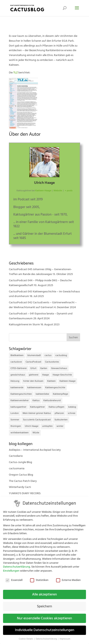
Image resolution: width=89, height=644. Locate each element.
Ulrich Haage (44, 183)
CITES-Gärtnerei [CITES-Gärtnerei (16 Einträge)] (19, 368)
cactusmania (17, 468)
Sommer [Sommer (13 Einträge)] (15, 420)
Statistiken (39, 577)
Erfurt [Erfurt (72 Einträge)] (33, 368)
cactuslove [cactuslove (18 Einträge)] (16, 362)
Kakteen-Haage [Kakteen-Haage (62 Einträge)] (68, 381)
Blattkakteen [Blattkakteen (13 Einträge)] (17, 355)
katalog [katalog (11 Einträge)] (72, 407)
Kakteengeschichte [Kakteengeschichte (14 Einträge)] (55, 388)
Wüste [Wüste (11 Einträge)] (36, 433)
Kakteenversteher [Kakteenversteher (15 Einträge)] (20, 400)
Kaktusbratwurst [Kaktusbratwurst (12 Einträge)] (52, 400)
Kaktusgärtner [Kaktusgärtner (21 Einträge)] (37, 407)
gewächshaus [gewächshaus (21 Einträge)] (18, 375)
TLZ (16, 73)
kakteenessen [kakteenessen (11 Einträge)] (34, 388)
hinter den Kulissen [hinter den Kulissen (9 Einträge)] (33, 381)
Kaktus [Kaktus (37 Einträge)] (36, 400)
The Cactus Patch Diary (23, 481)
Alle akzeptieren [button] (44, 591)
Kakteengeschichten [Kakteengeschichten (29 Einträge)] (21, 394)
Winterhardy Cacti (20, 487)
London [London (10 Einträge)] (15, 413)
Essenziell (14, 577)
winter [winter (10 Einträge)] (60, 426)
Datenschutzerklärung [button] (47, 636)
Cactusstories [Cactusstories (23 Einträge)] (52, 362)
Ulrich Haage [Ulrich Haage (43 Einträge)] (32, 426)
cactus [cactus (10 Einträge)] (48, 355)
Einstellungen (11, 568)
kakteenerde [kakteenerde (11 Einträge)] (17, 388)
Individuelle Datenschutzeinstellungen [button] (45, 627)
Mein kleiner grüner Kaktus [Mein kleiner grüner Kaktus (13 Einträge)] (37, 413)
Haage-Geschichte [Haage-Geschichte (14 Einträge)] (62, 375)
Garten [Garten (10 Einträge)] (44, 368)
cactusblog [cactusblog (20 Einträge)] (61, 355)
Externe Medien (68, 577)
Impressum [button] (65, 636)
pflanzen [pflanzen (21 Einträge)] (59, 413)
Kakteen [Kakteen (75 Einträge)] (51, 381)
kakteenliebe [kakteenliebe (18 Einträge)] (42, 394)
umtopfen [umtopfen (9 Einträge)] (47, 426)
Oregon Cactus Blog (21, 475)
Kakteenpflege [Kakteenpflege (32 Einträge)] (60, 394)
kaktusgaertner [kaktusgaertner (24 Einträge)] (18, 407)
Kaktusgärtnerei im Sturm (24, 325)
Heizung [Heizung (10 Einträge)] (15, 381)
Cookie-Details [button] (26, 636)
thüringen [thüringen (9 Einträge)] (16, 426)
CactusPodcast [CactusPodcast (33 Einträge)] (33, 362)
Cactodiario (16, 456)
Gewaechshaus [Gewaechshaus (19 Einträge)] (59, 368)
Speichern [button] (44, 603)
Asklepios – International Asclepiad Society (35, 450)
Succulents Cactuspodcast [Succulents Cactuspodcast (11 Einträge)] (37, 420)
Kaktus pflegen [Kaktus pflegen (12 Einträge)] (57, 407)
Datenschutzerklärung (17, 564)
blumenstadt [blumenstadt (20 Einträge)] (34, 355)
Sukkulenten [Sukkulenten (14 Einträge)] (61, 420)
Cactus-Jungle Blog (20, 462)
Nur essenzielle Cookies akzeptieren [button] (44, 615)
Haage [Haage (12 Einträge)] (46, 375)
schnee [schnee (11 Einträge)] (72, 413)
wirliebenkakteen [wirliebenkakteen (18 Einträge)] (20, 433)
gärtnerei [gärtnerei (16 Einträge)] (34, 375)
